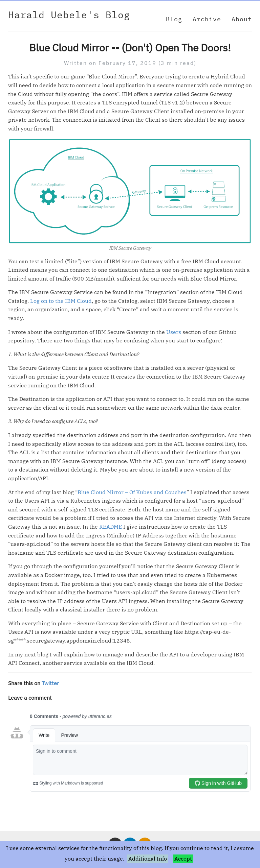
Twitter (50, 683)
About (242, 19)
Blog (174, 19)
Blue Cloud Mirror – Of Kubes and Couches (132, 492)
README (111, 527)
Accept (183, 859)
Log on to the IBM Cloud (61, 301)
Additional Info (148, 859)
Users (174, 332)
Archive (207, 19)
